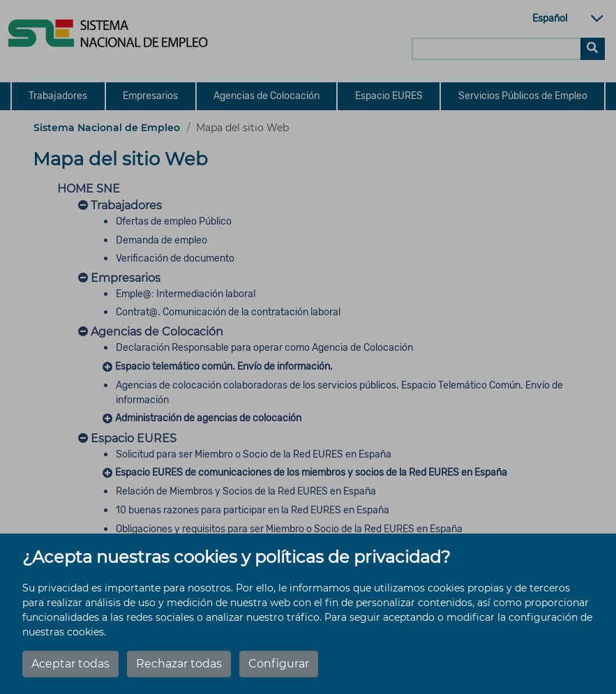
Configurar (279, 664)
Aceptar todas (70, 664)
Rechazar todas (179, 664)
